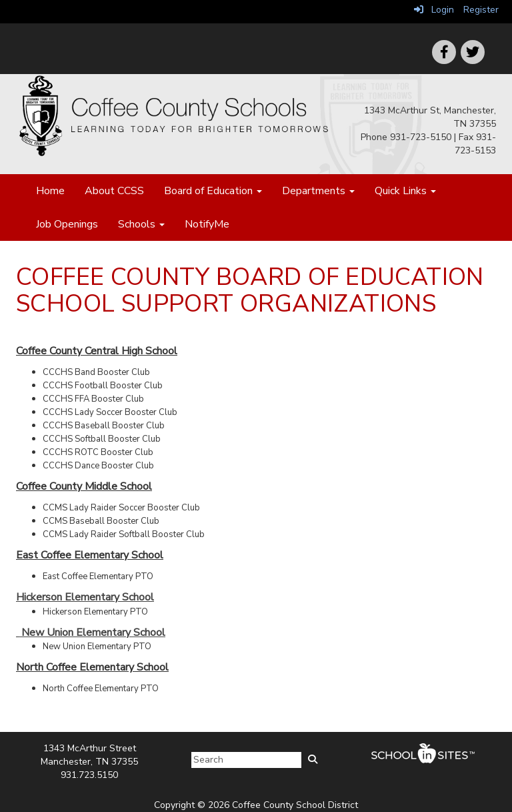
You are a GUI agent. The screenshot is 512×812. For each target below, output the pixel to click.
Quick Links (405, 191)
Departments (318, 191)
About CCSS (114, 191)
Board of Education (213, 191)
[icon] (473, 52)
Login (434, 10)
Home (50, 191)
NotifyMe (207, 224)
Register (481, 10)
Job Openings (67, 224)
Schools (141, 224)
